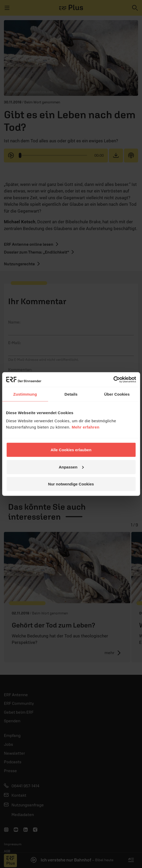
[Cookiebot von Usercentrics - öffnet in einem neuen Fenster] (113, 380)
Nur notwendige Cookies (71, 484)
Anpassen (71, 467)
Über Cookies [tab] (117, 394)
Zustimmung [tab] (25, 394)
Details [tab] (71, 394)
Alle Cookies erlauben (71, 450)
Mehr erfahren (86, 427)
